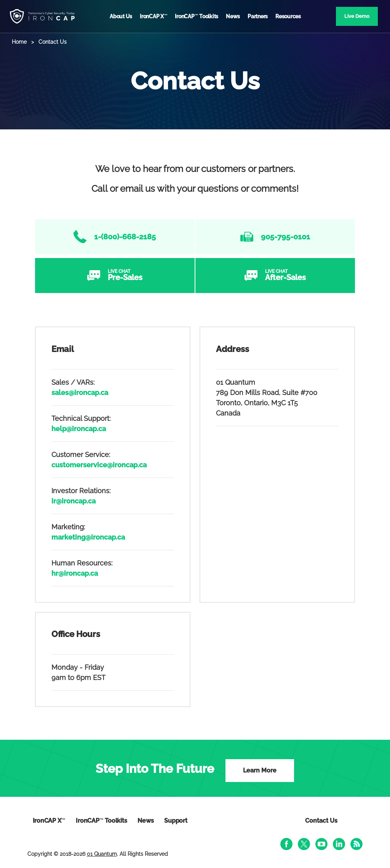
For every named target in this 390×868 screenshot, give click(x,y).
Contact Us (321, 821)
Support (176, 821)
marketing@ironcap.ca (88, 537)
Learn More (260, 770)
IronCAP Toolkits (197, 16)
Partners (258, 16)
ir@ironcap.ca (74, 501)
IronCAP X (153, 16)
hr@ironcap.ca (75, 573)
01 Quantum (102, 854)
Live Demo (357, 16)
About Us (121, 16)
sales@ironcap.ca (80, 393)
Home (19, 42)
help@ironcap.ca (79, 429)
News (233, 16)
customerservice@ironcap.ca (99, 465)
